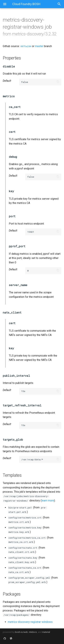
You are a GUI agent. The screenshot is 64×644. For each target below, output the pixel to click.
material (46, 632)
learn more (48, 501)
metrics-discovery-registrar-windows (30, 622)
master (39, 46)
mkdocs (33, 632)
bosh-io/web (21, 632)
